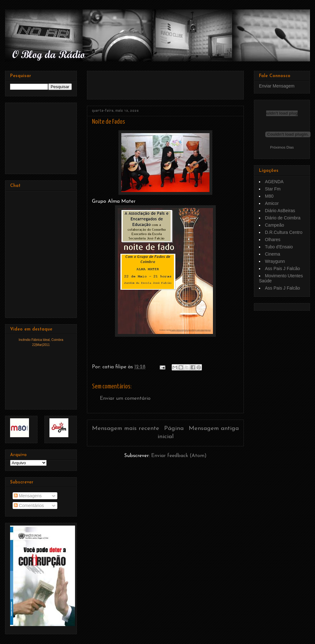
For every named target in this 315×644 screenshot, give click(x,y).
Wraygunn (275, 261)
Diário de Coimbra (283, 218)
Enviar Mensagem (277, 86)
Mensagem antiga (214, 429)
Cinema (272, 254)
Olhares (273, 240)
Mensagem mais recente (126, 429)
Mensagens (28, 496)
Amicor (272, 203)
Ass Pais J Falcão (282, 268)
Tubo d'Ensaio (279, 247)
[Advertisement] (166, 83)
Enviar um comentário (125, 398)
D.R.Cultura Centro (284, 232)
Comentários (29, 506)
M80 (269, 196)
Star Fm (273, 189)
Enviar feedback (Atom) (179, 456)
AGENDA (274, 182)
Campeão (275, 225)
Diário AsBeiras (280, 211)
